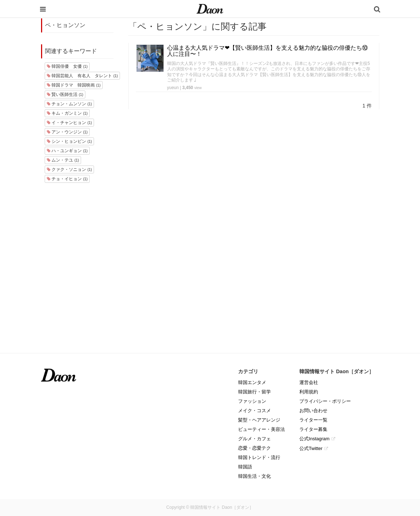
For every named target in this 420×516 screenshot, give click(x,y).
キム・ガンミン (67, 113)
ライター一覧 (313, 420)
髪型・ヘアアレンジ (259, 420)
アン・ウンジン (67, 132)
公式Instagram (314, 439)
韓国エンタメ (252, 382)
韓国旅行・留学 (254, 392)
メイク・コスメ (254, 411)
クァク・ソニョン (69, 169)
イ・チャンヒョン (69, 123)
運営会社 (309, 382)
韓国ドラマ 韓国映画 (74, 85)
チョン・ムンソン (69, 104)
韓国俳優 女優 (67, 66)
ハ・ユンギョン (67, 151)
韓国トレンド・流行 (259, 457)
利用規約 (309, 392)
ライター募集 (313, 429)
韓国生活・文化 (254, 476)
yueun (173, 88)
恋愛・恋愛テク (254, 448)
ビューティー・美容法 (262, 429)
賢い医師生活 (65, 94)
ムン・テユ (63, 160)
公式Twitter (311, 448)
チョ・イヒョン (67, 179)
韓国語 (245, 467)
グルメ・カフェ (254, 439)
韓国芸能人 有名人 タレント (82, 76)
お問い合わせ (313, 411)
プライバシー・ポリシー (325, 401)
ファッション (252, 401)
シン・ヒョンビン (69, 141)
